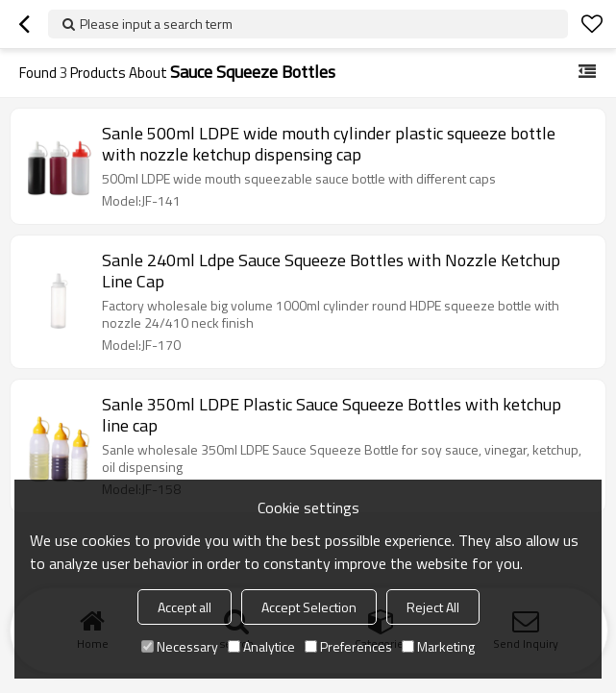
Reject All (433, 607)
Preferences (348, 646)
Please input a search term (156, 24)
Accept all (185, 607)
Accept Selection (309, 607)
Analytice (261, 646)
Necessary (180, 646)
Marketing (438, 646)
